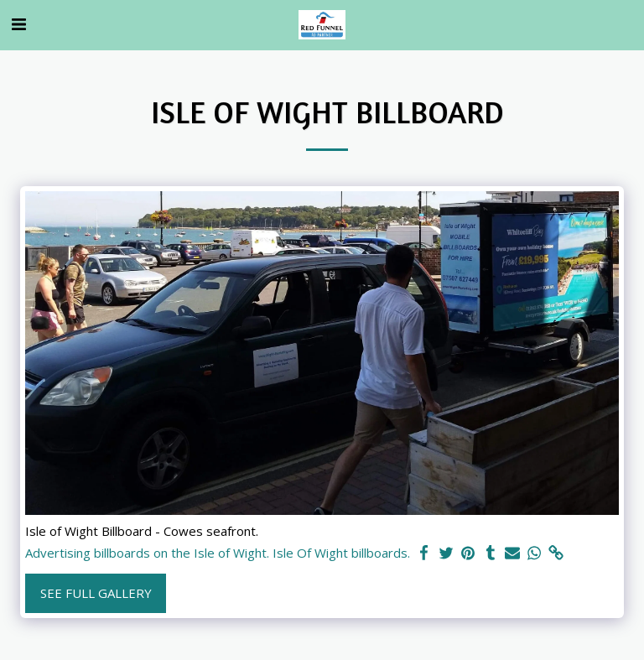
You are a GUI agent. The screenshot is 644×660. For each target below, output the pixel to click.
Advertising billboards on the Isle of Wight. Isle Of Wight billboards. (218, 553)
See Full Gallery (96, 593)
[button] (18, 24)
